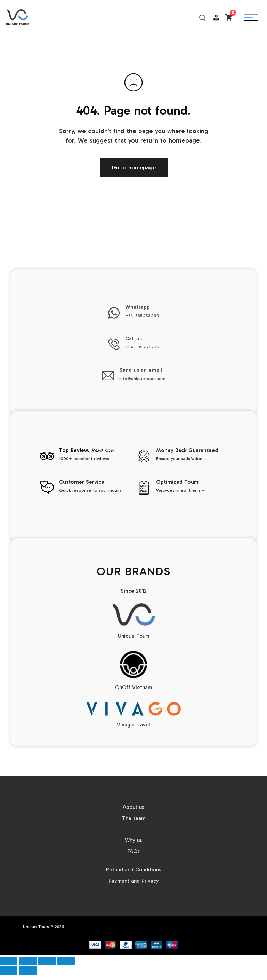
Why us (133, 840)
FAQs (133, 851)
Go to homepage (134, 167)
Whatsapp (137, 307)
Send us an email (141, 370)
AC (216, 35)
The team (134, 818)
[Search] (202, 18)
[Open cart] (229, 18)
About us (133, 807)
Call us (133, 339)
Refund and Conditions (134, 870)
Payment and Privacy (134, 881)
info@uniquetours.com (142, 379)
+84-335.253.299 (142, 316)
